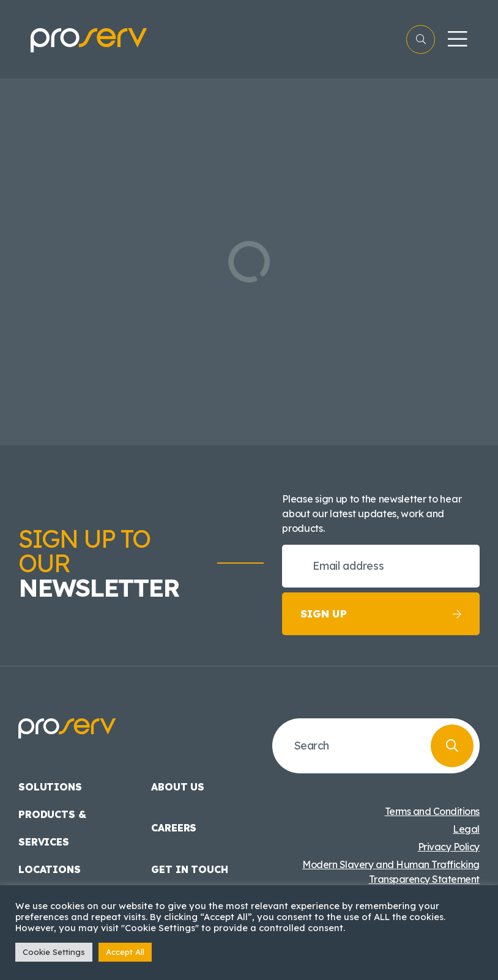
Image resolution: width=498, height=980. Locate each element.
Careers (174, 828)
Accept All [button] (125, 952)
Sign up (381, 614)
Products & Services (52, 828)
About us (178, 787)
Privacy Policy (449, 847)
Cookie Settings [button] (54, 952)
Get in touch (189, 869)
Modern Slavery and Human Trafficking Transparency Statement (391, 872)
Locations (50, 869)
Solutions (50, 787)
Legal (466, 829)
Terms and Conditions (432, 811)
